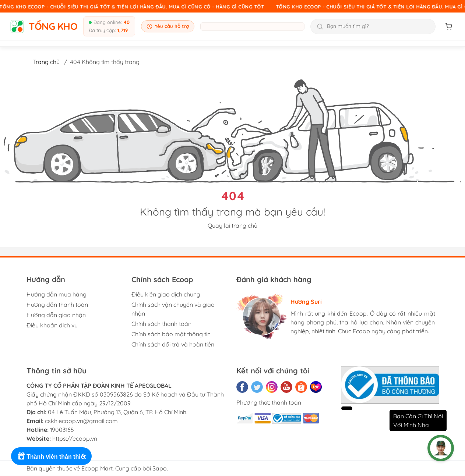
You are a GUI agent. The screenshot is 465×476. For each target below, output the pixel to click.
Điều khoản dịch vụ (52, 325)
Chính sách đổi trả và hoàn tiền (173, 344)
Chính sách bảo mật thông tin (171, 334)
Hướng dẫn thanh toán (57, 305)
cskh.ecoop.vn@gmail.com (81, 421)
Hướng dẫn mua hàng (57, 294)
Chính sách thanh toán (161, 324)
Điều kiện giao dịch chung (166, 294)
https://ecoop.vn (75, 438)
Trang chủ (46, 62)
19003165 (62, 430)
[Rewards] (51, 456)
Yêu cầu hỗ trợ (168, 26)
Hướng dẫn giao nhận (56, 315)
